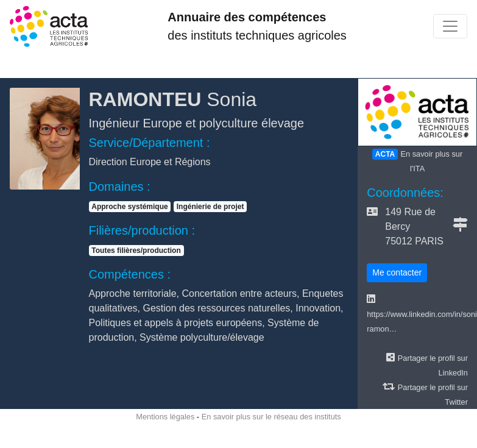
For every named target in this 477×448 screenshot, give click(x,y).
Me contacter (397, 272)
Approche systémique (129, 207)
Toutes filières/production (136, 251)
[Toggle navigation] (450, 26)
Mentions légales (165, 417)
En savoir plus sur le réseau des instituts (271, 417)
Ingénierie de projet (210, 207)
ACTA (385, 154)
